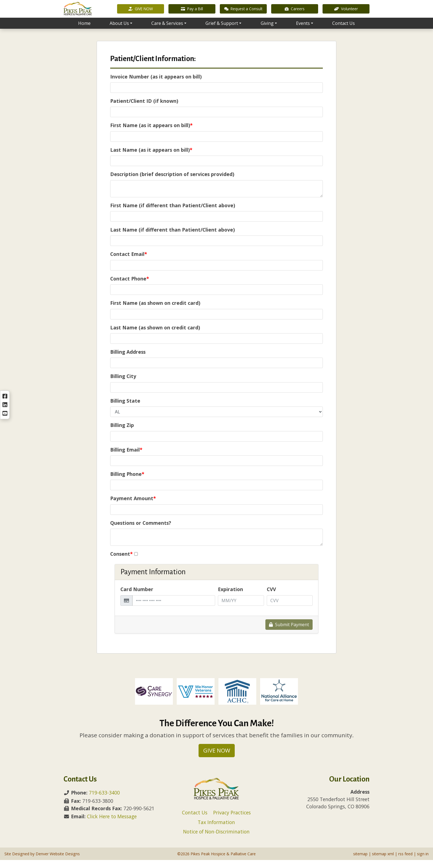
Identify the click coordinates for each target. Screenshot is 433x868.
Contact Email (129, 262)
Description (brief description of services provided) (172, 182)
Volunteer (346, 12)
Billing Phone (127, 482)
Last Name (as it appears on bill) (151, 158)
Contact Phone (130, 287)
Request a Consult (243, 12)
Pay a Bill (192, 12)
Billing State (125, 409)
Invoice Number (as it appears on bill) (156, 85)
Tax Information (216, 830)
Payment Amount (133, 506)
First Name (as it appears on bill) (151, 133)
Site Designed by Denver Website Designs (42, 862)
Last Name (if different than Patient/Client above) (172, 238)
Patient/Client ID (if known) (144, 109)
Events (303, 31)
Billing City (123, 384)
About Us (119, 31)
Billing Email (126, 458)
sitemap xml (383, 862)
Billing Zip (122, 433)
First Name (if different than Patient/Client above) (173, 213)
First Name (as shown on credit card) (155, 311)
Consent (122, 562)
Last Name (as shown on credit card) (155, 335)
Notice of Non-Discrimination (216, 840)
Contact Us (344, 31)
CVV (271, 597)
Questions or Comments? (141, 531)
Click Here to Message (112, 824)
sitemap (360, 862)
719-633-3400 (104, 801)
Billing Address (128, 360)
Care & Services (167, 31)
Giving (267, 31)
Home (84, 31)
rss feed (405, 862)
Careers (295, 12)
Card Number (137, 597)
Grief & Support (222, 31)
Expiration (230, 597)
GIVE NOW (141, 12)
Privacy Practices (232, 820)
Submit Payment (289, 633)
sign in (423, 862)
